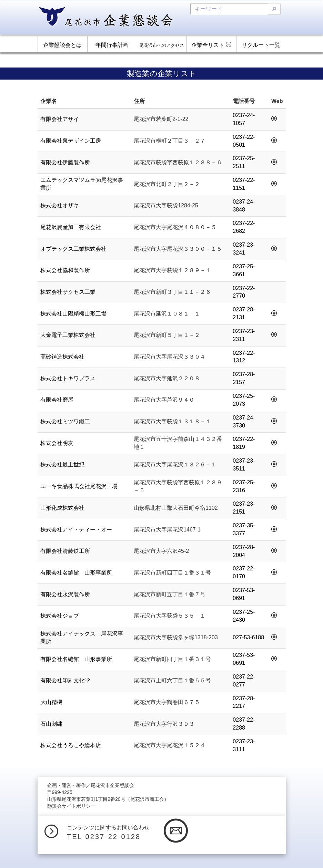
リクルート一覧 (261, 45)
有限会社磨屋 (57, 400)
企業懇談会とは (62, 45)
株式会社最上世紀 (62, 464)
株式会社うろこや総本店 (71, 745)
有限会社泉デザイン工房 (71, 141)
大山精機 (51, 702)
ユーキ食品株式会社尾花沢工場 (79, 486)
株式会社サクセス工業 (68, 292)
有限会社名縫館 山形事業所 (76, 573)
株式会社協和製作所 (65, 270)
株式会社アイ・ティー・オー (76, 530)
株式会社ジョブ (60, 616)
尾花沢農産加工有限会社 (71, 227)
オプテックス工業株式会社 (73, 249)
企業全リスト (211, 45)
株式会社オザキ (60, 205)
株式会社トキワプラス (68, 378)
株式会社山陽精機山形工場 (73, 314)
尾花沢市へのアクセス (162, 45)
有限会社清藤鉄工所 (65, 551)
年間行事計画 (112, 45)
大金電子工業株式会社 (68, 335)
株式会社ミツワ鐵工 (65, 421)
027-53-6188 (248, 637)
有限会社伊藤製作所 (65, 162)
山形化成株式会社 (62, 508)
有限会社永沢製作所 (65, 594)
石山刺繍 (51, 724)
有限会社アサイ (60, 119)
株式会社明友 (57, 443)
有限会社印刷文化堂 (65, 680)
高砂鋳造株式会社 (62, 357)
